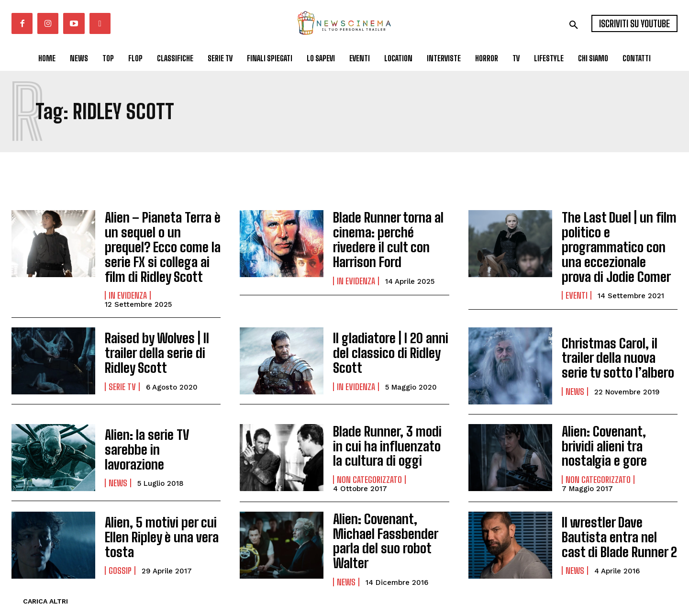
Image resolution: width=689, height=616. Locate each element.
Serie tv (122, 373)
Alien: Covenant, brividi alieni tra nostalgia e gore (619, 435)
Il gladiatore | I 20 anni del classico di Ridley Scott (391, 342)
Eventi (577, 273)
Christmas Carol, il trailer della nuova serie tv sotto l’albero (619, 347)
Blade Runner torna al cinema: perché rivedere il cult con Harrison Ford (388, 235)
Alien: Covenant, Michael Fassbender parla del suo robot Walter (389, 526)
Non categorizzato (369, 466)
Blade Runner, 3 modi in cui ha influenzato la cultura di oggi (385, 435)
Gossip (120, 556)
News (575, 378)
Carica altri (45, 582)
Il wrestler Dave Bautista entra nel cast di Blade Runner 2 (617, 526)
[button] (574, 25)
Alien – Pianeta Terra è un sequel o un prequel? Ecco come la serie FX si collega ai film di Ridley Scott (162, 241)
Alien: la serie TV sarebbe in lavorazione (161, 439)
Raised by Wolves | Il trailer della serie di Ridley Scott (162, 342)
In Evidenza (128, 285)
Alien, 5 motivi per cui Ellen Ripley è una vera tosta (154, 526)
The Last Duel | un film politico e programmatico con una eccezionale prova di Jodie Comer (619, 235)
